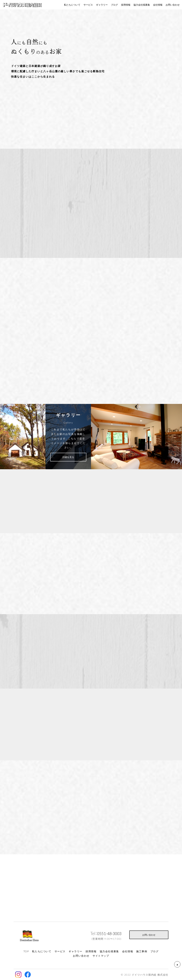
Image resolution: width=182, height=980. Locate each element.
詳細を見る (68, 457)
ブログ (114, 5)
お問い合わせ (149, 935)
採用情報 (126, 5)
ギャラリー (102, 5)
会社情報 (158, 5)
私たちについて (72, 5)
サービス (88, 5)
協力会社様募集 (142, 5)
